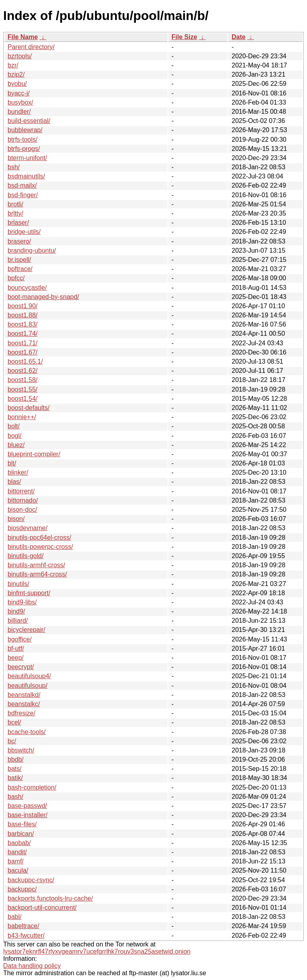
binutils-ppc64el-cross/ (39, 538)
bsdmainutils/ (26, 176)
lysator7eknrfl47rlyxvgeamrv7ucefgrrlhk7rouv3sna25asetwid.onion (97, 951)
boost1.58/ (23, 380)
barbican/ (21, 834)
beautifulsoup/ (28, 686)
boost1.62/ (23, 371)
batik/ (15, 778)
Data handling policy (32, 966)
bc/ (12, 741)
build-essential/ (29, 121)
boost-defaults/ (29, 408)
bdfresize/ (21, 713)
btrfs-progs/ (24, 149)
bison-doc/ (22, 510)
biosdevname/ (28, 528)
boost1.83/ (23, 324)
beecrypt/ (21, 667)
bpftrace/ (20, 269)
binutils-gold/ (26, 556)
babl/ (15, 917)
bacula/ (18, 870)
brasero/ (19, 241)
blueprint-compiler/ (34, 454)
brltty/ (15, 213)
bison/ (16, 519)
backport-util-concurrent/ (42, 908)
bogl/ (15, 436)
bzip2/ (16, 74)
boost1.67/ (23, 352)
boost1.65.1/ (25, 361)
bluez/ (16, 445)
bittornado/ (23, 500)
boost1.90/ (23, 306)
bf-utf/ (16, 648)
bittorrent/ (21, 491)
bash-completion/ (32, 787)
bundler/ (19, 112)
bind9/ (16, 611)
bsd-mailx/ (22, 185)
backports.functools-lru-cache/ (50, 898)
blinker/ (18, 472)
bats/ (15, 769)
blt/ (12, 463)
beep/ (16, 658)
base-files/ (22, 824)
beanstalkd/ (24, 695)
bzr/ (13, 65)
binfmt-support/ (29, 593)
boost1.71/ (23, 343)
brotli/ (15, 204)
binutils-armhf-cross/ (36, 565)
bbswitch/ (21, 750)
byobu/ (17, 84)
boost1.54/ (23, 399)
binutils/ (18, 584)
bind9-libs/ (22, 602)
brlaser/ (18, 223)
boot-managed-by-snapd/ (43, 297)
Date (238, 37)
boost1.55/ (23, 389)
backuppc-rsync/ (31, 880)
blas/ (14, 482)
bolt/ (14, 426)
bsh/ (14, 167)
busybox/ (20, 102)
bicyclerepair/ (26, 630)
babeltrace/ (23, 926)
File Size (184, 37)
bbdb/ (16, 759)
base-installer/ (28, 815)
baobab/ (19, 843)
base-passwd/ (27, 806)
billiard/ (18, 621)
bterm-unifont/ (27, 158)
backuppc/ (22, 889)
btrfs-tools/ (23, 140)
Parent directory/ (31, 47)
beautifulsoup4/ (29, 676)
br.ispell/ (19, 260)
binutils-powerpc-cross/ (40, 547)
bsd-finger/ (23, 195)
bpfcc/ (16, 278)
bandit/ (17, 852)
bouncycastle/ (27, 288)
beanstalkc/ (24, 704)
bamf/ (16, 861)
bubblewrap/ (25, 130)
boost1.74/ (23, 334)
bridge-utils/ (24, 232)
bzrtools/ (20, 56)
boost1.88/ (23, 315)
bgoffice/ (20, 639)
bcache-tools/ (27, 732)
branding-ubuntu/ (32, 250)
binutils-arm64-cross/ (37, 574)
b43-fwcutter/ (26, 935)
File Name (23, 37)
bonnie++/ (22, 417)
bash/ (15, 797)
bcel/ (14, 722)
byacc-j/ (19, 93)
